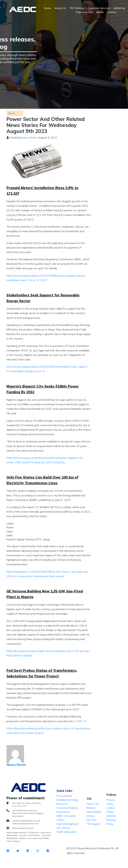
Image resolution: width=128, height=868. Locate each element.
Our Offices (63, 828)
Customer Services (99, 8)
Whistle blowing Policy (111, 820)
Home (47, 8)
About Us (60, 8)
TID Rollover (77, 8)
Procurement (64, 796)
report (51, 495)
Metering (119, 8)
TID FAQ (91, 820)
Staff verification (66, 832)
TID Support (93, 824)
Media (100, 12)
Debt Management (68, 824)
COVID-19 (80, 721)
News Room (29, 137)
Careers (112, 12)
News (12, 113)
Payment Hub (84, 12)
